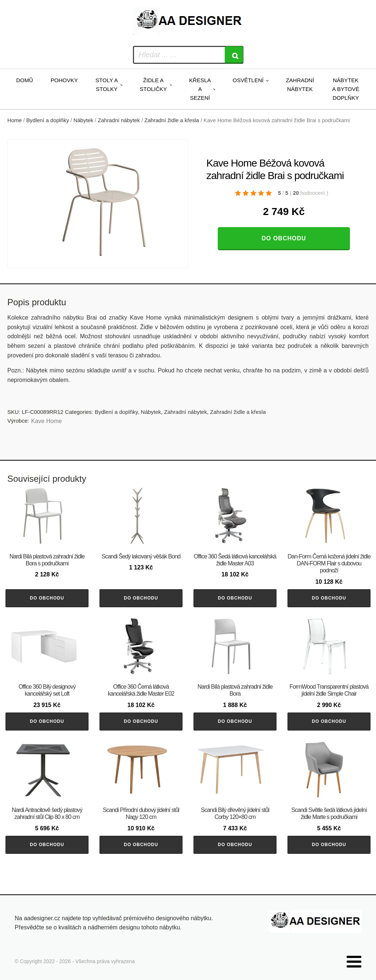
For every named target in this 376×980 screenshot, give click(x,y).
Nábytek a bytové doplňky (346, 89)
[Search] (234, 55)
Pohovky (64, 80)
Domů (25, 80)
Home (15, 120)
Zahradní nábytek (300, 85)
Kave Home (47, 421)
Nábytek (83, 120)
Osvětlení (248, 80)
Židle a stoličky (153, 85)
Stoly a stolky (107, 85)
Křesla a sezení (200, 89)
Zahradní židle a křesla (172, 120)
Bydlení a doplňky (48, 120)
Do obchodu (284, 238)
